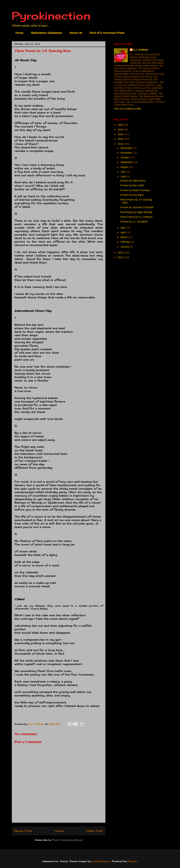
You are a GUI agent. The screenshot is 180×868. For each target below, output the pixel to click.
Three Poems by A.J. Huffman (136, 217)
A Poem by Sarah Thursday (135, 190)
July (123, 172)
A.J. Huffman (141, 50)
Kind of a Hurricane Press (107, 33)
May (123, 228)
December (126, 148)
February (126, 242)
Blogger (132, 861)
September (127, 162)
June (123, 176)
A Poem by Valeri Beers (133, 181)
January (125, 247)
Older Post (95, 831)
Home (19, 33)
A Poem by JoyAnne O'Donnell (137, 207)
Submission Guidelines (46, 33)
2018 (121, 130)
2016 (121, 134)
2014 (121, 144)
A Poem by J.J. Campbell (134, 222)
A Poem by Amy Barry (132, 195)
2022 (121, 125)
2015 (121, 139)
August (125, 167)
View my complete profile (127, 109)
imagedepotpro (101, 861)
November (126, 153)
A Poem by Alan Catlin (132, 185)
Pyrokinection (51, 16)
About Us (76, 33)
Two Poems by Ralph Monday (136, 212)
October (125, 157)
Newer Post (23, 831)
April (123, 232)
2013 (121, 253)
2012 (121, 257)
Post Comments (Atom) (68, 840)
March (124, 237)
